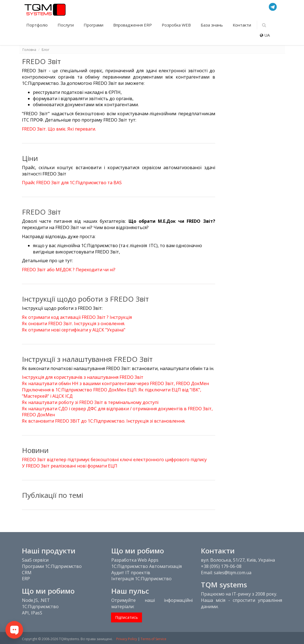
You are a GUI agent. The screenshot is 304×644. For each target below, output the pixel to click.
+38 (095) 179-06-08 (221, 566)
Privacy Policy (127, 639)
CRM (27, 573)
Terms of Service (154, 639)
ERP (26, 579)
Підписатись (127, 617)
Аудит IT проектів (131, 573)
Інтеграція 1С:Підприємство (141, 579)
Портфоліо (38, 25)
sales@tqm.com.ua (233, 573)
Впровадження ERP (133, 25)
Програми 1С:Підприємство (52, 566)
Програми (94, 25)
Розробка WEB (177, 25)
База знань (212, 25)
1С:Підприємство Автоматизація (147, 566)
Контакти (242, 25)
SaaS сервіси (35, 560)
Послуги (66, 25)
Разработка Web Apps (135, 560)
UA (265, 35)
